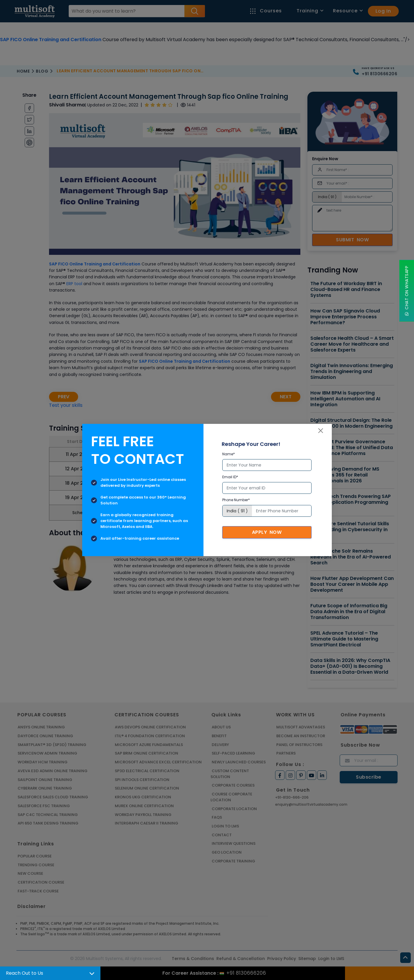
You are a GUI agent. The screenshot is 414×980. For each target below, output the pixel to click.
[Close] (321, 431)
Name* (229, 454)
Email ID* (230, 477)
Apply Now (267, 532)
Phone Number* (236, 500)
